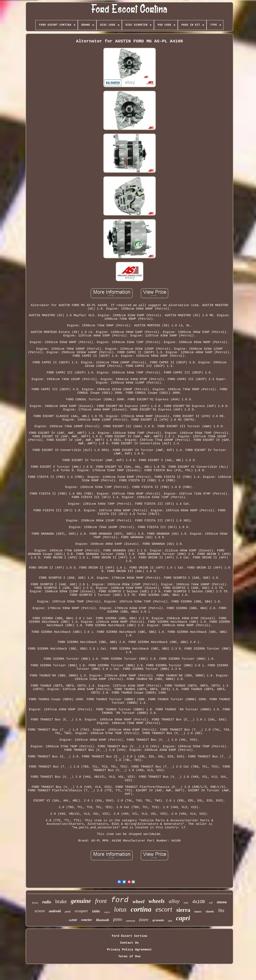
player (144, 920)
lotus (120, 909)
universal (131, 921)
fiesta (35, 903)
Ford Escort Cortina (129, 936)
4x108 (198, 902)
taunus (198, 912)
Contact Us (129, 943)
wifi (211, 903)
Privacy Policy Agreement (129, 950)
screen (40, 911)
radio (47, 902)
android (55, 911)
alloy (174, 901)
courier (87, 920)
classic (210, 911)
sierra (183, 910)
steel (170, 921)
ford (120, 900)
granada (158, 920)
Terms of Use (129, 957)
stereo (222, 902)
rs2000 (73, 920)
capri (183, 918)
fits (221, 910)
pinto (118, 919)
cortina (141, 909)
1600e (96, 911)
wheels (157, 901)
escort (164, 909)
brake (61, 901)
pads (68, 911)
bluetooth (103, 920)
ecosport (81, 911)
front (101, 901)
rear (186, 903)
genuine (81, 901)
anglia (107, 912)
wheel (138, 901)
